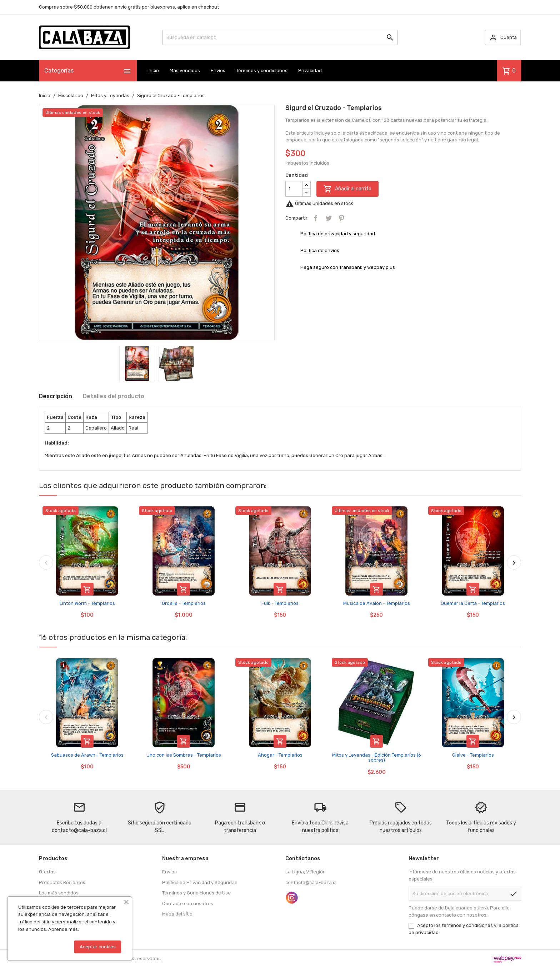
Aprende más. (64, 929)
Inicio (153, 71)
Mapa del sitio (177, 914)
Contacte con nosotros (188, 904)
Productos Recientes (62, 882)
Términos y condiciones (262, 71)
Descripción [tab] (56, 396)
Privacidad (310, 71)
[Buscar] (280, 37)
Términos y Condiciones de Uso (196, 893)
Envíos (218, 71)
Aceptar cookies (98, 947)
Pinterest (341, 218)
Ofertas (47, 872)
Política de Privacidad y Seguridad (200, 882)
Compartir (316, 218)
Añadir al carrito (347, 189)
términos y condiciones (467, 925)
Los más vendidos (59, 893)
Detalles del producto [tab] (114, 396)
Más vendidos (185, 71)
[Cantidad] (294, 189)
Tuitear (329, 218)
